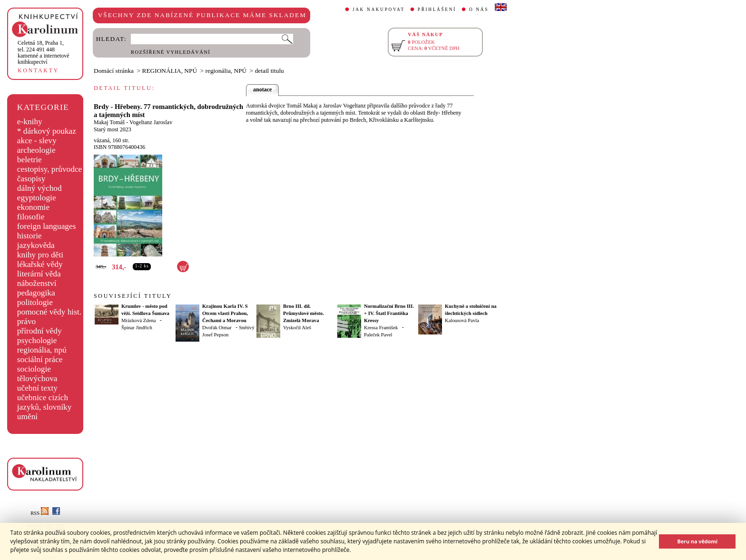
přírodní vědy (39, 331)
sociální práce (40, 359)
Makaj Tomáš (109, 122)
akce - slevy (37, 141)
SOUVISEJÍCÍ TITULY (133, 296)
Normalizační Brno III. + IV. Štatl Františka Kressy (389, 313)
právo (26, 321)
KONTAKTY (38, 70)
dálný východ (39, 188)
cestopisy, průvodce (50, 169)
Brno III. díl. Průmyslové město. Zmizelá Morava (304, 313)
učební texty (37, 388)
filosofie (31, 217)
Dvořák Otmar (217, 328)
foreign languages (47, 226)
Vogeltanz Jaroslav (151, 122)
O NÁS (479, 10)
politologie (35, 302)
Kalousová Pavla (462, 320)
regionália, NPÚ (226, 71)
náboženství (37, 283)
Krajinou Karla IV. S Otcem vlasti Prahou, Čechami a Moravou (225, 313)
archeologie (36, 150)
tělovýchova (37, 378)
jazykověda (36, 245)
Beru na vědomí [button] (697, 541)
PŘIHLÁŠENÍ (437, 10)
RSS (39, 513)
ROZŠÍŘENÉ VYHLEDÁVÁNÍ (171, 52)
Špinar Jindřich (137, 328)
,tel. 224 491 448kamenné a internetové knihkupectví (44, 52)
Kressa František (381, 328)
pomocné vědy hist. (49, 312)
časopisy (31, 179)
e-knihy (30, 122)
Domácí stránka (114, 71)
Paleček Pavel (378, 335)
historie (29, 236)
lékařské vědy (40, 264)
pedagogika (36, 293)
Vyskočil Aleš (297, 328)
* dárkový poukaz (47, 131)
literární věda (39, 274)
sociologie (34, 369)
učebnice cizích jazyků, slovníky (44, 402)
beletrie (29, 160)
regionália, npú (42, 350)
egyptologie (37, 198)
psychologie (37, 340)
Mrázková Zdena (139, 320)
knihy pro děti (40, 255)
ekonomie (33, 207)
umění (27, 417)
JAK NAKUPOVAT (379, 10)
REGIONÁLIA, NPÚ (170, 71)
